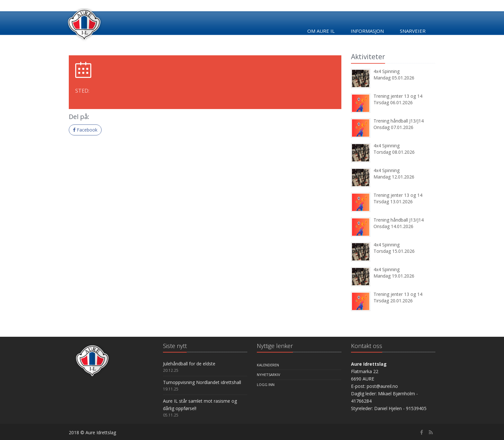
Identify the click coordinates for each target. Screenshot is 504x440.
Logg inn (266, 385)
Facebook (85, 130)
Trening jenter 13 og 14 (398, 96)
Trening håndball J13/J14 (399, 121)
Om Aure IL (321, 31)
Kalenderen (268, 365)
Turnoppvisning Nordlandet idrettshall (202, 382)
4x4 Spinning (387, 71)
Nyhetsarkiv (269, 375)
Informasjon (367, 31)
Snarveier (413, 31)
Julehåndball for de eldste (189, 364)
